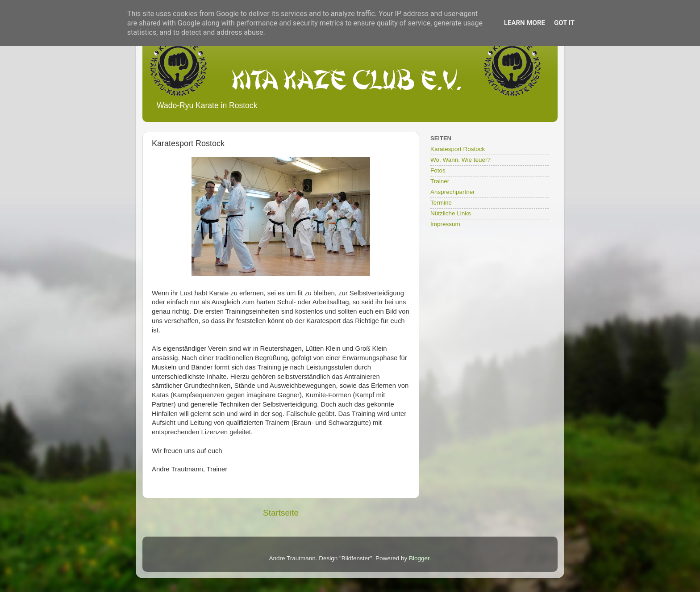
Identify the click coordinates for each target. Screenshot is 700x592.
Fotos (438, 170)
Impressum (445, 224)
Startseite (281, 513)
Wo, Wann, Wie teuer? (460, 160)
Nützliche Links (451, 213)
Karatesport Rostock (458, 149)
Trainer (440, 181)
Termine (441, 203)
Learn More (525, 23)
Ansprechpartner (453, 192)
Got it (564, 23)
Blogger (419, 558)
